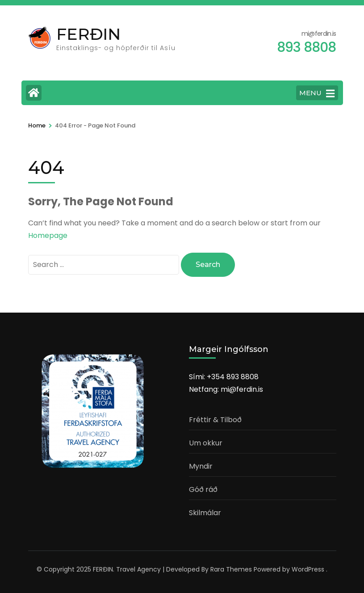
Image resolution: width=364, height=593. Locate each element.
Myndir (201, 466)
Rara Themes (231, 569)
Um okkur (206, 443)
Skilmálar (205, 513)
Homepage (48, 235)
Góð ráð (203, 489)
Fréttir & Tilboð (215, 420)
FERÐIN (88, 34)
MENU (317, 93)
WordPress (308, 569)
